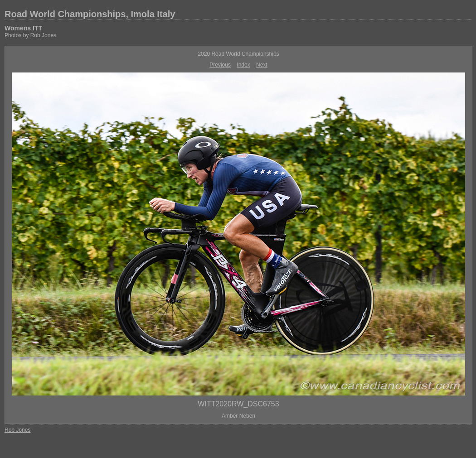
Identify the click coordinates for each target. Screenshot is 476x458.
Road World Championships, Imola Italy (90, 14)
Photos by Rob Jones (30, 35)
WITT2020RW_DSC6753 (238, 404)
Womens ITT (23, 28)
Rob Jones (17, 430)
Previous (220, 65)
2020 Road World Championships (238, 54)
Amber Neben (238, 416)
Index (243, 65)
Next (262, 65)
